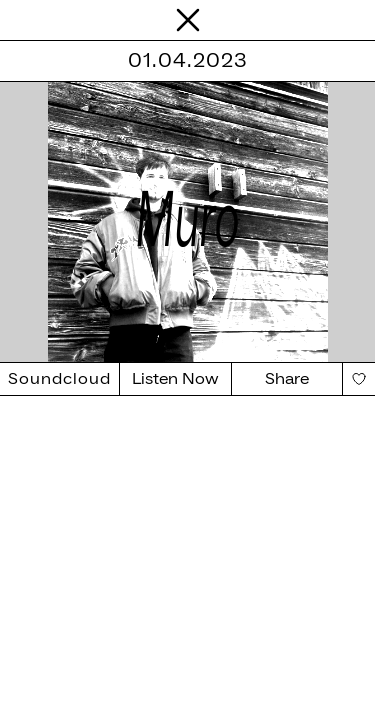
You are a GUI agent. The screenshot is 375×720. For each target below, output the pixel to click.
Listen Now (175, 379)
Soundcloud (59, 379)
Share (287, 379)
